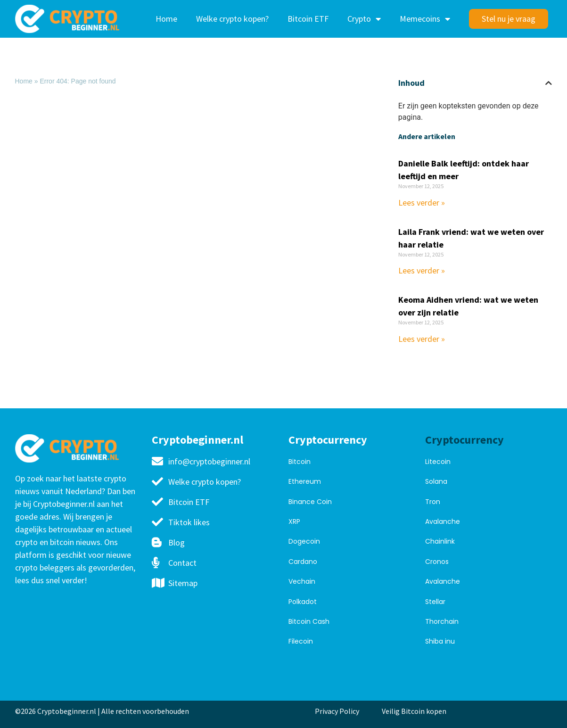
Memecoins (425, 19)
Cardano (303, 562)
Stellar (435, 602)
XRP (294, 521)
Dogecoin (304, 541)
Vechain (302, 581)
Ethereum (305, 481)
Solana (436, 481)
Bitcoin (300, 462)
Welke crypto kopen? (232, 19)
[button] (549, 83)
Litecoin (438, 462)
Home (166, 19)
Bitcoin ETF (308, 19)
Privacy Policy (337, 711)
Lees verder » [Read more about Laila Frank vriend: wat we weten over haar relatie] (422, 270)
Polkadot (303, 602)
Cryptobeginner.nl (197, 440)
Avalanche (443, 521)
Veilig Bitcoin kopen (415, 711)
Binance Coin (310, 502)
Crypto (364, 19)
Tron (433, 502)
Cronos (437, 562)
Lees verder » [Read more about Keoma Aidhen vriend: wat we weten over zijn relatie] (422, 339)
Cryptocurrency (328, 440)
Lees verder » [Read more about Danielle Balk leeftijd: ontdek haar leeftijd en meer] (422, 203)
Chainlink (440, 541)
